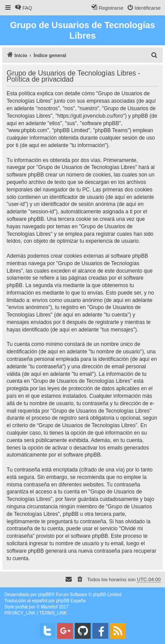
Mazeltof (49, 607)
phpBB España (71, 601)
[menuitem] (23, 8)
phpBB (45, 595)
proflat (22, 607)
